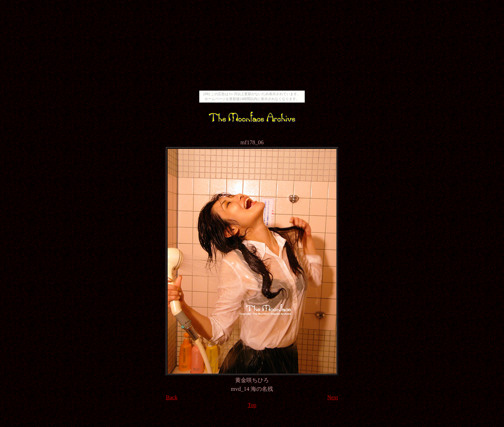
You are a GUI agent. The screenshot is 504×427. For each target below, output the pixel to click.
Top (252, 405)
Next (333, 397)
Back (172, 397)
